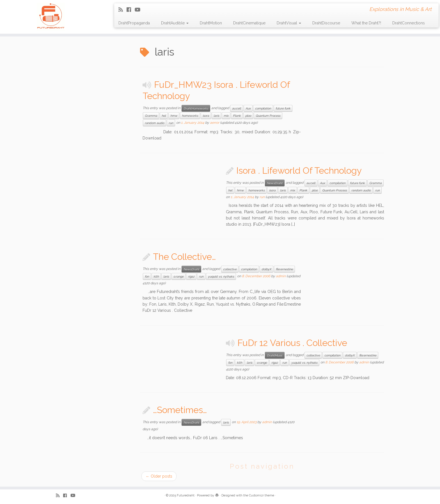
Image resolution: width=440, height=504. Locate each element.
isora (206, 116)
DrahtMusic (275, 355)
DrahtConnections (409, 23)
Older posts (159, 476)
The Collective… (184, 257)
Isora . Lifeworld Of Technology (299, 170)
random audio (154, 123)
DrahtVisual (289, 23)
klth (156, 276)
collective (230, 269)
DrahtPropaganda (134, 23)
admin (281, 276)
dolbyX (266, 269)
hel (164, 116)
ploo (248, 116)
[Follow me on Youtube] (139, 10)
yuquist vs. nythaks (221, 276)
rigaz (191, 276)
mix (226, 116)
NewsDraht (275, 183)
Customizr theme (262, 495)
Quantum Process (268, 116)
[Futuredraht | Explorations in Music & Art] (51, 17)
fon (147, 276)
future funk (283, 108)
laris (216, 116)
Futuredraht (186, 495)
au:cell (237, 108)
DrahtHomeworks (196, 108)
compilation (263, 108)
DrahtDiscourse (326, 23)
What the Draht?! (366, 23)
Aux (248, 108)
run (171, 123)
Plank (237, 116)
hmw (174, 116)
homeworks (190, 116)
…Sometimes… (180, 410)
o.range (178, 276)
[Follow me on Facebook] (131, 10)
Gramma (151, 116)
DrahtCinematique (249, 23)
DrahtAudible (175, 23)
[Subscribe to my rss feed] (122, 10)
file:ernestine (284, 269)
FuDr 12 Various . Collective (292, 343)
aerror (215, 123)
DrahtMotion (211, 23)
